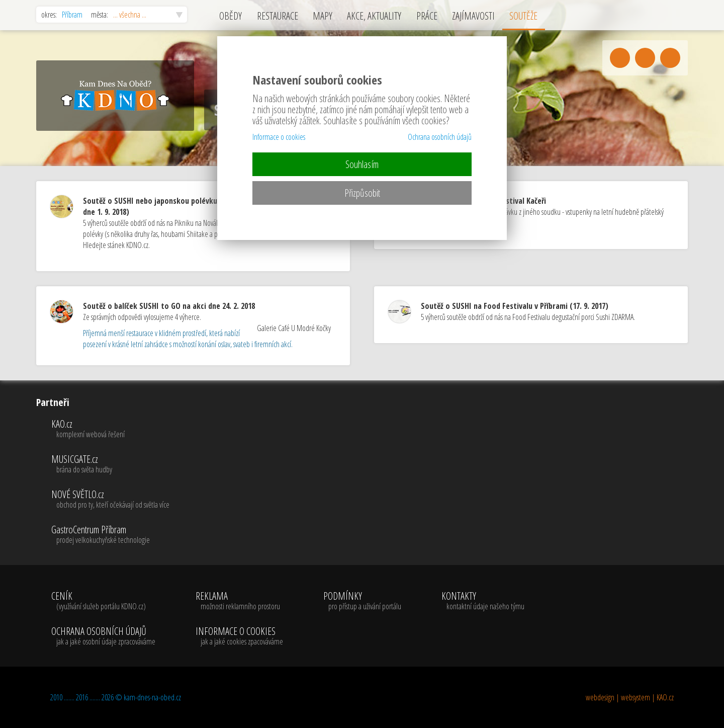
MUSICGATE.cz (110, 464)
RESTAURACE (278, 16)
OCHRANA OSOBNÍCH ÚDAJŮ (103, 636)
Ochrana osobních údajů (440, 137)
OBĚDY (231, 16)
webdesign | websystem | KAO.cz (630, 697)
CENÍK (103, 601)
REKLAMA (239, 601)
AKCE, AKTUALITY (374, 16)
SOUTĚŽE (523, 16)
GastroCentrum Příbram (110, 535)
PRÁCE (427, 16)
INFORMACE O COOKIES (239, 636)
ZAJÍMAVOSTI (473, 16)
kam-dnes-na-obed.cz (152, 697)
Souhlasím (362, 164)
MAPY (323, 16)
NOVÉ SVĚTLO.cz (110, 500)
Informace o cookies (279, 137)
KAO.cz (110, 429)
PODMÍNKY (362, 601)
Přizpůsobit (362, 193)
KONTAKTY (483, 601)
